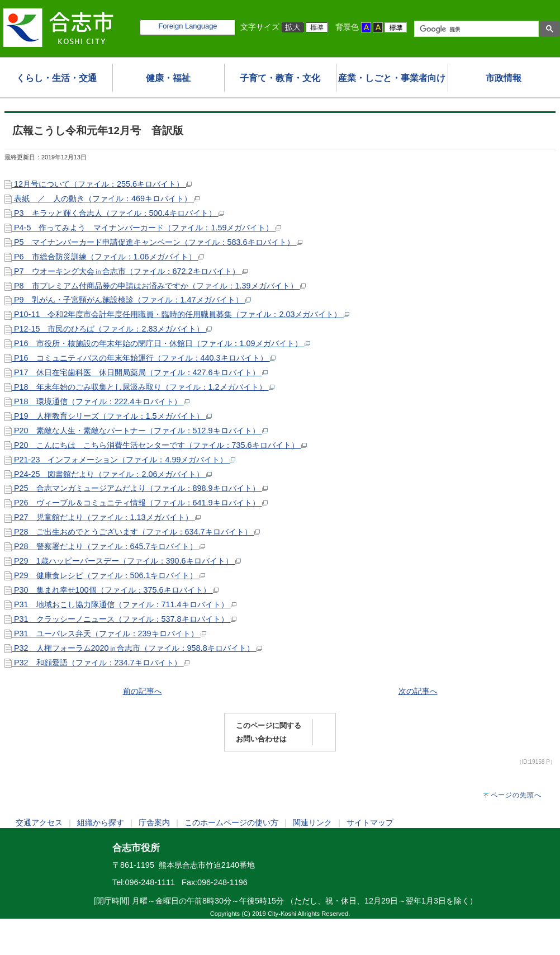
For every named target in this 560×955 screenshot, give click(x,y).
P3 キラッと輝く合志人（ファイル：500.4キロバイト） (114, 213)
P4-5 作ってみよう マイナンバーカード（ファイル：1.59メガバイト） (143, 228)
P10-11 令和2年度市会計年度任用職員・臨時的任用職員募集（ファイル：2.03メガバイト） (177, 314)
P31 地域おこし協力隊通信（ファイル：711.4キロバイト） (120, 604)
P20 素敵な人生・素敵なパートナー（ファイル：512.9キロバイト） (136, 431)
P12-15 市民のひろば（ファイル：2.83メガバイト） (108, 329)
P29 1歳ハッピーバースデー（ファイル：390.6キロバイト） (123, 561)
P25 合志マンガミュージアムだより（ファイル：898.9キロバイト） (136, 488)
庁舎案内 (154, 822)
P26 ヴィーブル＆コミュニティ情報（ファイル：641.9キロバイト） (136, 503)
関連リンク (312, 822)
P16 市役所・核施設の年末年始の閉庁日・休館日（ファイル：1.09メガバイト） (157, 343)
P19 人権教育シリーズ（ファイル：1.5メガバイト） (108, 416)
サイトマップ (370, 822)
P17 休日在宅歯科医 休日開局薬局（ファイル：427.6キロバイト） (136, 372)
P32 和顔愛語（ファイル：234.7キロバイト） (97, 663)
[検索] (475, 29)
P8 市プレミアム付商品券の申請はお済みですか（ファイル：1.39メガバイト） (155, 286)
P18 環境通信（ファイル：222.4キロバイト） (97, 401)
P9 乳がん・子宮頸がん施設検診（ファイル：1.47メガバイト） (128, 300)
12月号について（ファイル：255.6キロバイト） (98, 184)
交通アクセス (39, 822)
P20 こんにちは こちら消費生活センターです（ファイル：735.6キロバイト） (156, 445)
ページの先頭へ (516, 795)
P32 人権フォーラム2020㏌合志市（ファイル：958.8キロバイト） (133, 648)
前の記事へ (143, 691)
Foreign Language (188, 26)
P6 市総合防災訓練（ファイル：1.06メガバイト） (104, 257)
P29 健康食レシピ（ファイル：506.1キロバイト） (105, 575)
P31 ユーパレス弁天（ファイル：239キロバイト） (105, 633)
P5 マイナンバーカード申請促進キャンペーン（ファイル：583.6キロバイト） (153, 242)
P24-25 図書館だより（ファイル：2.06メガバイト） (108, 474)
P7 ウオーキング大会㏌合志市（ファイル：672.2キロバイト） (126, 271)
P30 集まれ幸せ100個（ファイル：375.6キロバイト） (111, 590)
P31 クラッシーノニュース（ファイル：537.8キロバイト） (120, 619)
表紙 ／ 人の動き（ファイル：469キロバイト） (102, 198)
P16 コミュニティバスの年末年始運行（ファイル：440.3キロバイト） (140, 358)
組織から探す (101, 822)
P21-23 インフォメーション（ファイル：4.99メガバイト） (120, 460)
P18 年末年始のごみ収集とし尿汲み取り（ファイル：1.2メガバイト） (139, 387)
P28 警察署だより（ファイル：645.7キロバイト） (105, 546)
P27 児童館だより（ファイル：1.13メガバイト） (103, 517)
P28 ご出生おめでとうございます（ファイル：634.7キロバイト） (132, 532)
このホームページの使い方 (231, 822)
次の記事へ (418, 691)
